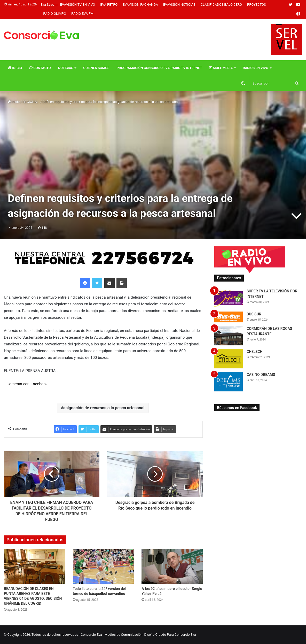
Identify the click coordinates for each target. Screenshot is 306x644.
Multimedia (221, 68)
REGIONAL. (31, 102)
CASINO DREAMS (261, 375)
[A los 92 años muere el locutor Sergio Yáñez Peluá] (172, 566)
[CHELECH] (229, 359)
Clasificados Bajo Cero (221, 5)
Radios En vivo (256, 68)
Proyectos (257, 5)
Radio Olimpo (55, 14)
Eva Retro (109, 5)
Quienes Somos (96, 68)
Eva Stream (49, 5)
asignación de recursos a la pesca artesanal (104, 408)
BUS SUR (254, 314)
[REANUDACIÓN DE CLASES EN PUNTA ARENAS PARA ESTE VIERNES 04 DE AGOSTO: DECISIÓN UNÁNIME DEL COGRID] (34, 566)
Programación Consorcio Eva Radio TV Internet (159, 68)
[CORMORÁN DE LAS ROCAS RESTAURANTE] (229, 336)
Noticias (66, 68)
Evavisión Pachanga (140, 5)
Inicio (15, 68)
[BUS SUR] (229, 317)
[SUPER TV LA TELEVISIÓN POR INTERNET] (229, 298)
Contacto (40, 68)
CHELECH (255, 352)
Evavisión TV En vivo (78, 5)
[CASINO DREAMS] (229, 382)
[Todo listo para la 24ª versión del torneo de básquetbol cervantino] (103, 566)
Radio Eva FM (82, 14)
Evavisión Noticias (179, 5)
